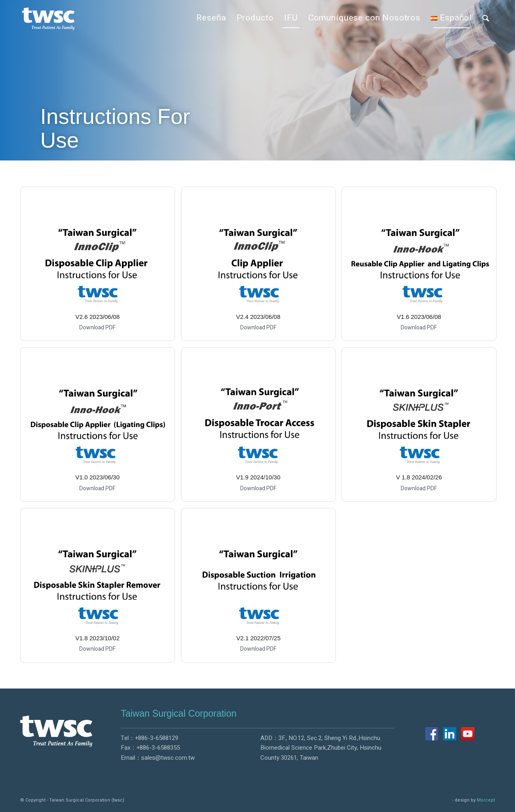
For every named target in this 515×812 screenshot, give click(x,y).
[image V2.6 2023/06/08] (101, 267)
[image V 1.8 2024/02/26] (422, 428)
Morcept (486, 800)
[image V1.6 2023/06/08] (422, 267)
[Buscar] (486, 18)
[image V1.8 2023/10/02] (101, 588)
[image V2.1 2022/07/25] (262, 588)
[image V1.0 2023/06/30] (101, 428)
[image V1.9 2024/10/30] (262, 428)
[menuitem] (211, 18)
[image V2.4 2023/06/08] (262, 267)
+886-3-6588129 (157, 738)
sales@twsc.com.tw (168, 758)
